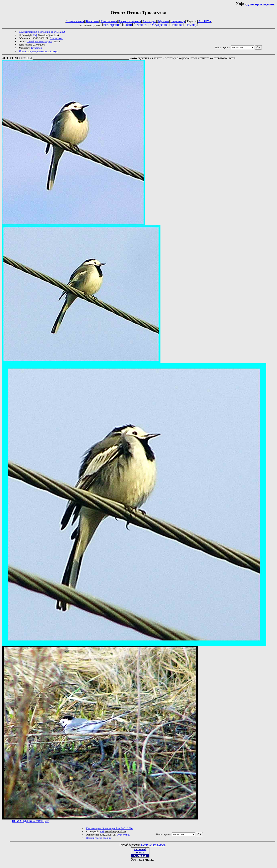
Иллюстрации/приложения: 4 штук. (39, 51)
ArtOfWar (205, 21)
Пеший (31, 41)
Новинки (177, 25)
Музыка (163, 21)
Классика (92, 21)
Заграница (178, 21)
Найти (127, 25)
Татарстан (36, 48)
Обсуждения (159, 25)
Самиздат (149, 21)
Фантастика (109, 21)
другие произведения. (260, 4)
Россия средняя (44, 41)
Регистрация (112, 25)
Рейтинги (141, 25)
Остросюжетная (130, 21)
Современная (75, 21)
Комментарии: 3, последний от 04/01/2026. (42, 32)
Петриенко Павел (153, 845)
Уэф (35, 35)
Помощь (191, 25)
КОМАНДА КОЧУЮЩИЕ (30, 821)
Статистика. (56, 38)
